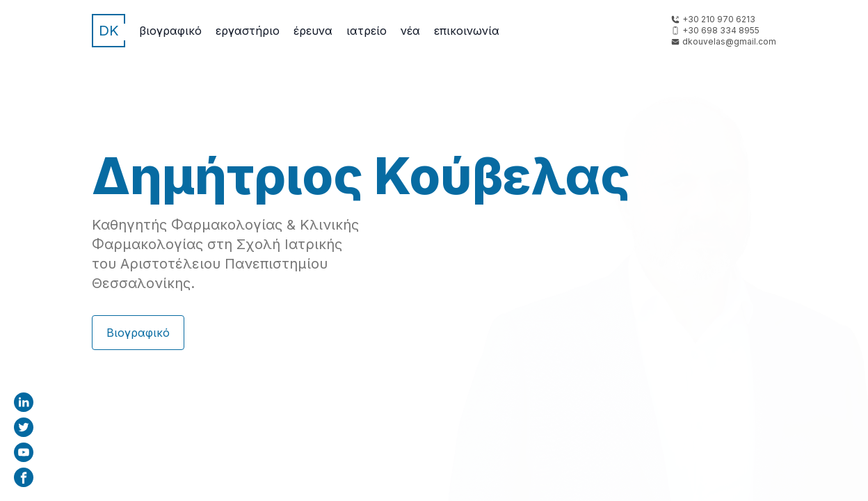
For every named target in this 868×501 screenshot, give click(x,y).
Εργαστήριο (248, 31)
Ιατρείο (367, 31)
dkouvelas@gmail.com (729, 41)
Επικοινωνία (467, 31)
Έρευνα (313, 31)
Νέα (410, 31)
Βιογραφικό (170, 31)
